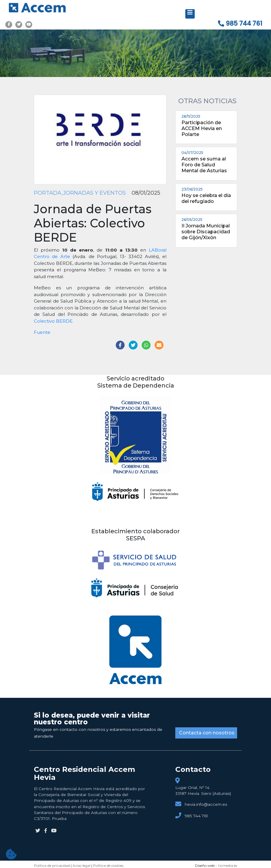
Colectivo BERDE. (54, 321)
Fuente (42, 332)
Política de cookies (108, 865)
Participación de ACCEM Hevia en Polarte (202, 128)
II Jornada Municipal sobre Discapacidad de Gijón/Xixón (206, 232)
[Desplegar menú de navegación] (190, 14)
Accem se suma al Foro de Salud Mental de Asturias (204, 165)
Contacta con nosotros (207, 733)
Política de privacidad (52, 865)
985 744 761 (240, 23)
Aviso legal (81, 865)
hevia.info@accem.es (206, 804)
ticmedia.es (228, 865)
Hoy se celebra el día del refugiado (206, 198)
